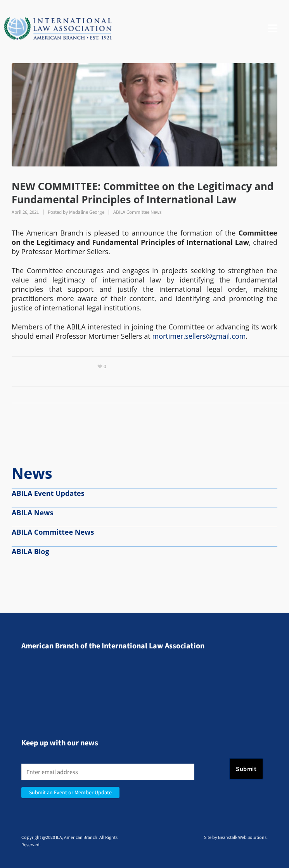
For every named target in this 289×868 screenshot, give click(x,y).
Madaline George (87, 212)
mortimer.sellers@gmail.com (199, 336)
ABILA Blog (30, 551)
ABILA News (32, 513)
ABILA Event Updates (48, 493)
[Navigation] (273, 29)
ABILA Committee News (137, 212)
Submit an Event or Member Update (70, 793)
